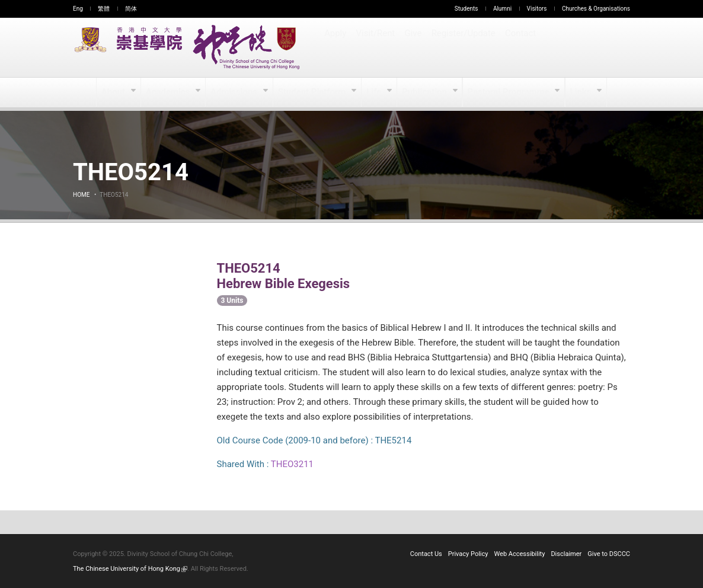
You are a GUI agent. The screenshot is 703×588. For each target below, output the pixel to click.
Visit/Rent (376, 47)
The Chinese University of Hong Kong (130, 569)
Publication (426, 92)
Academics (171, 92)
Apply (336, 47)
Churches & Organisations (596, 9)
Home (81, 195)
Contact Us (426, 554)
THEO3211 (292, 464)
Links (579, 92)
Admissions (237, 92)
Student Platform (313, 92)
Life (375, 92)
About (116, 92)
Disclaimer (566, 554)
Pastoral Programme (508, 92)
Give (415, 47)
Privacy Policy (468, 554)
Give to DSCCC (609, 554)
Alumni (502, 9)
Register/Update (465, 47)
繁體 (104, 9)
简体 (131, 9)
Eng (78, 9)
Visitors (537, 9)
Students (466, 9)
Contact (521, 47)
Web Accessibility (520, 554)
